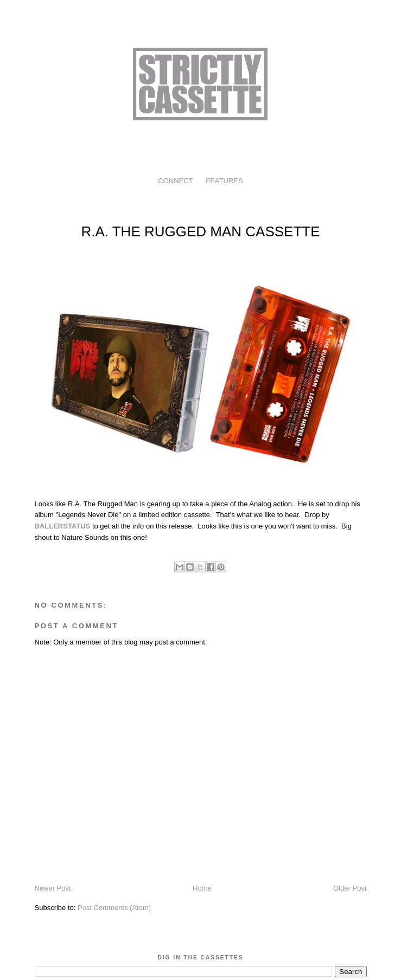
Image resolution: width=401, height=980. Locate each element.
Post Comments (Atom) (114, 908)
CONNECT (175, 181)
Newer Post (53, 888)
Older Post (350, 888)
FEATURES (224, 181)
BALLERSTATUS (63, 526)
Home (202, 888)
